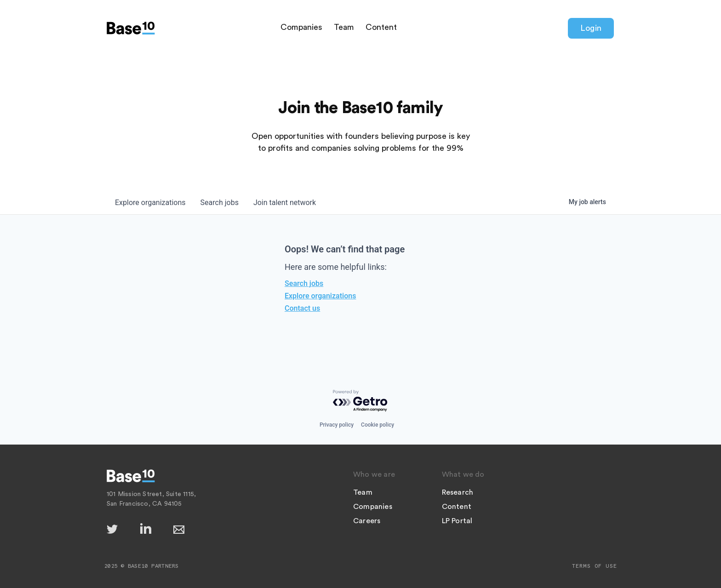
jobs (220, 203)
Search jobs (304, 283)
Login (591, 28)
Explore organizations (320, 296)
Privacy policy (337, 425)
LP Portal (457, 521)
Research (458, 492)
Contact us (302, 308)
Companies (301, 27)
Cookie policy (378, 425)
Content (381, 27)
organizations (150, 203)
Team (344, 27)
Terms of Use (595, 566)
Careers (367, 521)
